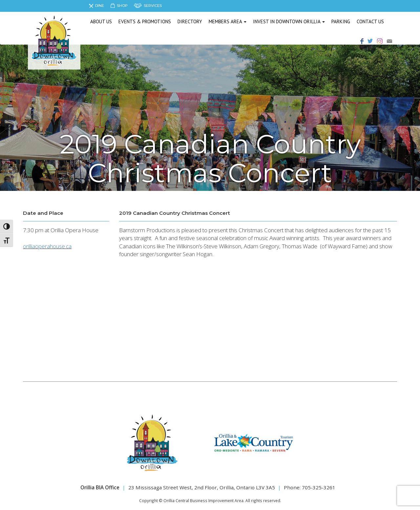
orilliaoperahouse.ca (47, 246)
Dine (100, 6)
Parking (341, 21)
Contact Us (370, 21)
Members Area (228, 21)
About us (101, 21)
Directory (190, 21)
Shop (122, 6)
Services (153, 6)
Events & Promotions (145, 21)
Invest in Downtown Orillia (289, 21)
